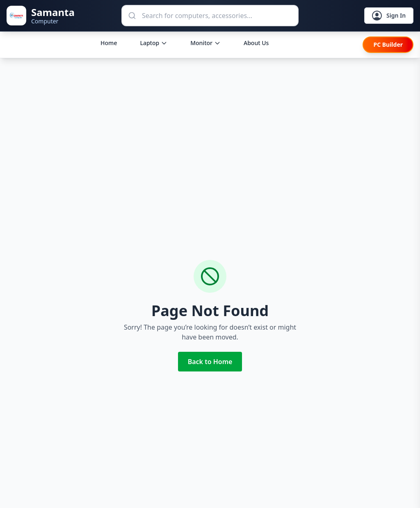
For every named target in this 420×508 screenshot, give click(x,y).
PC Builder (388, 44)
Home (109, 43)
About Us (256, 43)
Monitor (205, 43)
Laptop (154, 43)
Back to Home (210, 362)
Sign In (388, 16)
